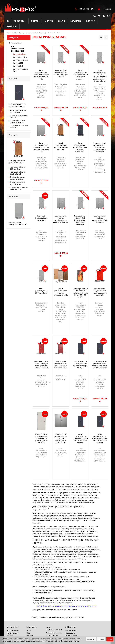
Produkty (20, 16)
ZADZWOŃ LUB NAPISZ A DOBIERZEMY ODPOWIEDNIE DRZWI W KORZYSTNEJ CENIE (67, 596)
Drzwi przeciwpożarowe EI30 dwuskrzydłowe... (19, 177)
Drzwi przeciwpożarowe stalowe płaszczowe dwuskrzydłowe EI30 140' (41, 137)
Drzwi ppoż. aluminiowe (20, 49)
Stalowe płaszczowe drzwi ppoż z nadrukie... (18, 101)
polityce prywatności (72, 641)
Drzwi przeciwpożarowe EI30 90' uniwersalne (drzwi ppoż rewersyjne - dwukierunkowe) (100, 65)
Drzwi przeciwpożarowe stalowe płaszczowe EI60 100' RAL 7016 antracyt (100, 428)
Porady (29, 620)
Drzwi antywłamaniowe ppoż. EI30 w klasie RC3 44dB (61, 136)
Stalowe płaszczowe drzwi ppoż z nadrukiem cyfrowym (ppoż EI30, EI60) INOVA (80, 282)
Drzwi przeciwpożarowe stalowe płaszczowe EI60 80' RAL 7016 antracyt (80, 428)
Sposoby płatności (13, 620)
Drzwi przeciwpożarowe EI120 (20, 59)
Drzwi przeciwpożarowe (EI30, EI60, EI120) (18, 38)
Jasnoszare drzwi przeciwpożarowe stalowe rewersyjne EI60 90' (61, 63)
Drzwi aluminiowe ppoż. (54, 627)
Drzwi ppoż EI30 (18, 52)
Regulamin (30, 625)
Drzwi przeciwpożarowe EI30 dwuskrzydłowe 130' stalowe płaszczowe (80, 64)
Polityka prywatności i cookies (34, 628)
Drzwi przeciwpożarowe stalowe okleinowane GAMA (61, 281)
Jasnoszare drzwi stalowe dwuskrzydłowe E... (18, 162)
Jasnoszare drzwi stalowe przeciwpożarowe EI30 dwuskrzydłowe (61, 208)
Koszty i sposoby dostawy (13, 623)
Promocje (13, 124)
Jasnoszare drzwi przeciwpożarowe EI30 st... (18, 213)
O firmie (35, 16)
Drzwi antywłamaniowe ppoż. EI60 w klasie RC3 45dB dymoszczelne (80, 137)
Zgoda (110, 639)
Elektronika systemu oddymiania (72, 626)
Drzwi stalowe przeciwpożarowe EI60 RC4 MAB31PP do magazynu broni (61, 354)
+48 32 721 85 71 (87, 9)
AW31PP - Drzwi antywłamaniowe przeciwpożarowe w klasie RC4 (100, 281)
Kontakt (107, 9)
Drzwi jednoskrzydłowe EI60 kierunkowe (41, 280)
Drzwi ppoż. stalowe (19, 43)
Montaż (49, 16)
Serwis (62, 16)
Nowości (13, 68)
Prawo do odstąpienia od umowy (16, 628)
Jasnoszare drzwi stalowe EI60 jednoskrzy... (18, 157)
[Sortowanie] (101, 27)
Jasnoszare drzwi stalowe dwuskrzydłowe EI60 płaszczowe (100, 208)
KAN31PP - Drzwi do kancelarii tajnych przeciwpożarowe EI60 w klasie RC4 (41, 354)
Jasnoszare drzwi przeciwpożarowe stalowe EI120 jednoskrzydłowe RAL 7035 (41, 428)
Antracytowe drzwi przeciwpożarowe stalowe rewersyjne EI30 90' (80, 354)
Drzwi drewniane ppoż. (54, 622)
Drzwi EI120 (50, 635)
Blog (28, 622)
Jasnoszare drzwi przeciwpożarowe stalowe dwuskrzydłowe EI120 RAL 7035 (61, 428)
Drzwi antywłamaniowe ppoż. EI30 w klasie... (17, 151)
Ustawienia (91, 639)
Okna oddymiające (71, 620)
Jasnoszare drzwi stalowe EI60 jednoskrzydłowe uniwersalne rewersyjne (80, 209)
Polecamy (13, 186)
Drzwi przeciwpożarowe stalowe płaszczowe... (17, 94)
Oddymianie (69, 629)
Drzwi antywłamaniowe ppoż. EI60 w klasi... (17, 172)
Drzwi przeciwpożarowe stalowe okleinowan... (18, 111)
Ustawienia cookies (14, 631)
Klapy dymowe (70, 622)
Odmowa (101, 639)
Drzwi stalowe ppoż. (53, 625)
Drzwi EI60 (49, 632)
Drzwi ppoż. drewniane (20, 46)
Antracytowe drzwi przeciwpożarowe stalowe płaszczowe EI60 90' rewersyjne (100, 354)
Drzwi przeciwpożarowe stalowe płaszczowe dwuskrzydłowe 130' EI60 (41, 64)
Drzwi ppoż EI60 (18, 55)
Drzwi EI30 (49, 630)
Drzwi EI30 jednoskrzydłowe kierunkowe (41, 207)
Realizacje (76, 16)
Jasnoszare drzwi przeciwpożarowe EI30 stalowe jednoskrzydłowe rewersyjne (100, 137)
